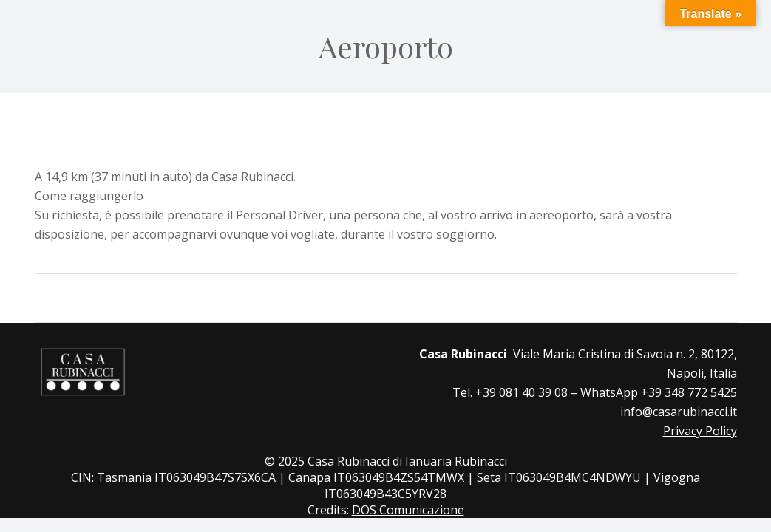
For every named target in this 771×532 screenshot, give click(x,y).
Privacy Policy (700, 431)
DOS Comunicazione (408, 510)
